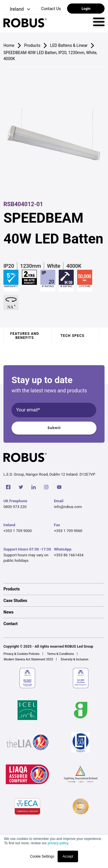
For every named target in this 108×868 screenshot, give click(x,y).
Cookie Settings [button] (42, 856)
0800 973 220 (15, 507)
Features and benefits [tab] (24, 336)
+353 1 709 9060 (68, 531)
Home (9, 45)
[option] (54, 589)
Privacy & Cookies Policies (21, 654)
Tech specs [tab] (72, 336)
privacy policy (58, 843)
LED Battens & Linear (69, 45)
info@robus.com (68, 507)
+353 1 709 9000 (18, 531)
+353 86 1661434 (69, 555)
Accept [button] (68, 856)
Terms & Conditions (60, 654)
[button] (17, 9)
